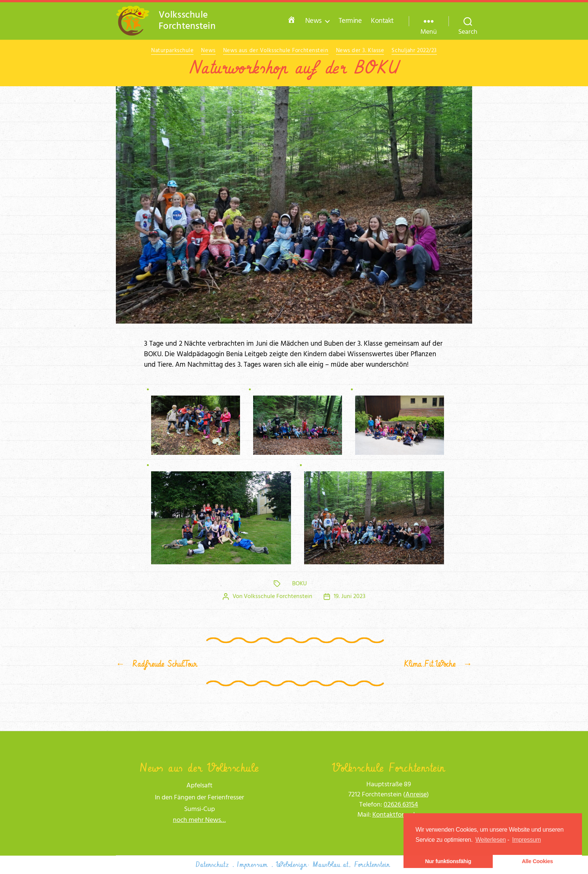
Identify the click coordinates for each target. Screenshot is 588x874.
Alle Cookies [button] (537, 861)
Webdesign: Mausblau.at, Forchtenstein (333, 865)
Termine (350, 21)
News (313, 21)
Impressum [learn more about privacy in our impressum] (527, 840)
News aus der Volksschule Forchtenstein (276, 51)
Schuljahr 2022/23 (414, 51)
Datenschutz (212, 865)
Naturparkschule (172, 51)
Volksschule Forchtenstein (278, 597)
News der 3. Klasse (360, 51)
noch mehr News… (199, 820)
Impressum (252, 865)
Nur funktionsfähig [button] (448, 861)
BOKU (299, 584)
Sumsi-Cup (199, 809)
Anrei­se (416, 795)
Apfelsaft (199, 786)
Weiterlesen (491, 840)
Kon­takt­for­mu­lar (396, 815)
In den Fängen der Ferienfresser (199, 798)
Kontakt (382, 21)
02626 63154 (401, 805)
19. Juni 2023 (349, 597)
